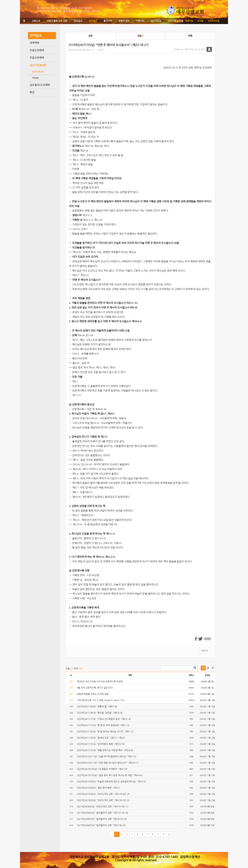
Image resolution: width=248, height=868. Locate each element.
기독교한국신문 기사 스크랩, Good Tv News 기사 (100, 700)
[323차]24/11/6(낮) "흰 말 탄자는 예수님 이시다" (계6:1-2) (105, 731)
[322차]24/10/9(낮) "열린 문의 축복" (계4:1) (98, 788)
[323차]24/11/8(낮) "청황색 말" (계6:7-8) (97, 706)
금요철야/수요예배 (40, 85)
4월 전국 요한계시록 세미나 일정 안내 (95, 688)
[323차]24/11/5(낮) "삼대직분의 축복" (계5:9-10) (101, 744)
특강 (32, 92)
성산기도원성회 (38, 65)
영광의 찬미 (124, 21)
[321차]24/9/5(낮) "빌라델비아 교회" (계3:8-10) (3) (102, 819)
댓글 (140, 36)
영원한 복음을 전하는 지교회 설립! (93, 694)
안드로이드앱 (213, 21)
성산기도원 (156, 21)
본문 (91, 36)
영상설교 (78, 21)
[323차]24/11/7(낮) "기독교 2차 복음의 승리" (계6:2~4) (104, 719)
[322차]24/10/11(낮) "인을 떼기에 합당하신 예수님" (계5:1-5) (107, 756)
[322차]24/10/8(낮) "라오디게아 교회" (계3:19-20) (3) (103, 794)
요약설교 (93, 21)
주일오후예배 (37, 58)
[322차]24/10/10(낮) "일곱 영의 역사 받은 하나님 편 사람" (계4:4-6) (110, 775)
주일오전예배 (37, 50)
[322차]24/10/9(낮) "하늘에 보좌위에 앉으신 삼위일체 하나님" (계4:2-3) (111, 781)
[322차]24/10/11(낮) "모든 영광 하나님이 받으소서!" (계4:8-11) (108, 763)
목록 (190, 36)
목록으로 (205, 651)
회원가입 (189, 21)
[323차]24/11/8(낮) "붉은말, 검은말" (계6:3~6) (100, 713)
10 (164, 834)
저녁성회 (35, 78)
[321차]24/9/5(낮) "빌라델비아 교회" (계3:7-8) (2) (102, 825)
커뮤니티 (140, 21)
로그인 (178, 21)
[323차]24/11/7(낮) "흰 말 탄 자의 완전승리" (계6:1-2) (103, 725)
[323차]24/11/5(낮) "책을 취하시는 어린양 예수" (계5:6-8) (105, 750)
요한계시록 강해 (38, 72)
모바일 (200, 21)
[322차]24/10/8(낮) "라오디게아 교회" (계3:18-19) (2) (103, 800)
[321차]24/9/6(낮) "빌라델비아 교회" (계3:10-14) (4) (103, 813)
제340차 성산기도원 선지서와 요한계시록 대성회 (100, 681)
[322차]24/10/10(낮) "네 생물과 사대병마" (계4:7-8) (102, 769)
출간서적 (108, 21)
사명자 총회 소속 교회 (57, 21)
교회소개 (36, 21)
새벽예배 (34, 43)
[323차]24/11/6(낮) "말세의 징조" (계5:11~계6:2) (101, 738)
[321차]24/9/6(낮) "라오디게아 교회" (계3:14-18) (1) (103, 806)
